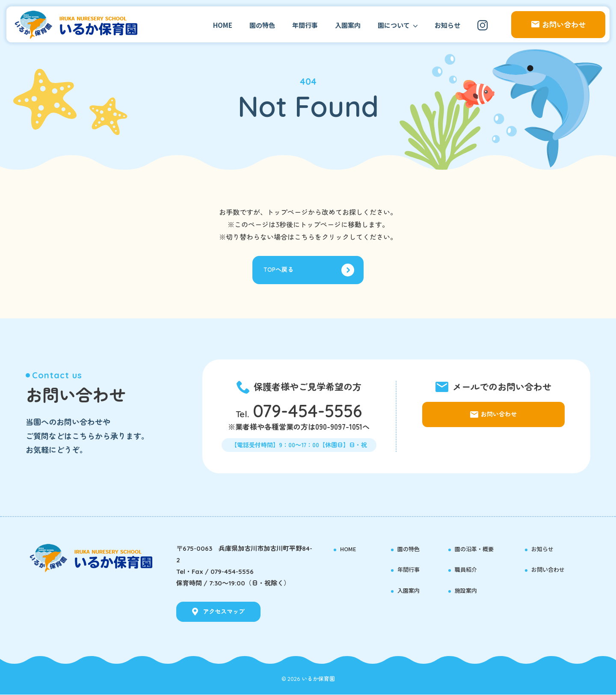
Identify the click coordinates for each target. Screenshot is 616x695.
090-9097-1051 (339, 429)
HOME (223, 25)
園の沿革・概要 (480, 549)
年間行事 (305, 25)
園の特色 (262, 25)
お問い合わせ (553, 570)
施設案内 (469, 591)
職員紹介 (469, 570)
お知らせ (447, 25)
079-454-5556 (307, 413)
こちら (305, 237)
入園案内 (348, 25)
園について (394, 25)
